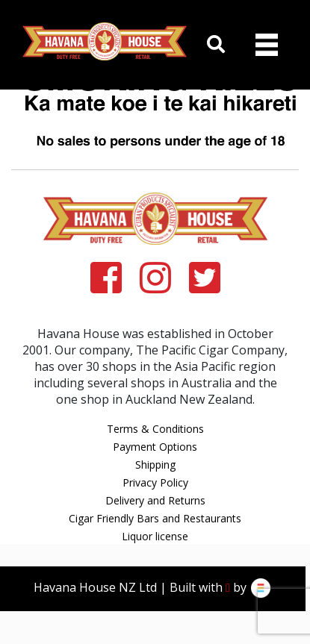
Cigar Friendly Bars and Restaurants (155, 518)
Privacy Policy (155, 482)
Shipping (155, 465)
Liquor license (155, 536)
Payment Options (155, 447)
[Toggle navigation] (267, 45)
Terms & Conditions (155, 429)
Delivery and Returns (155, 500)
